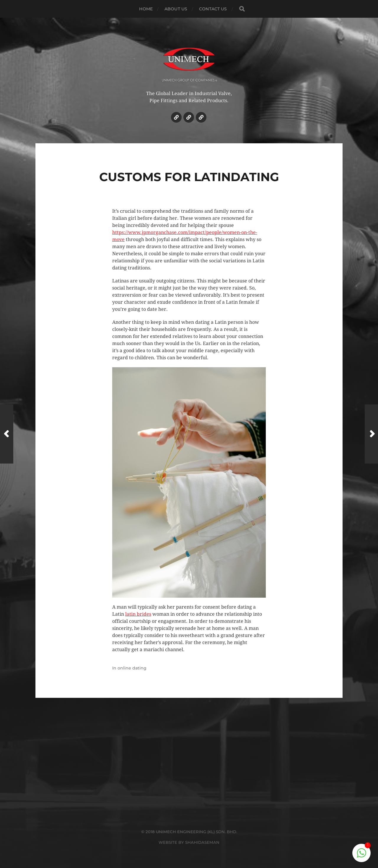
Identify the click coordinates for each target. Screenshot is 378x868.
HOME (146, 9)
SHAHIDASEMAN (202, 842)
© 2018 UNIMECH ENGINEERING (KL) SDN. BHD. (189, 832)
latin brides (138, 614)
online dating (132, 668)
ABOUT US (176, 9)
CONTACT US (213, 9)
